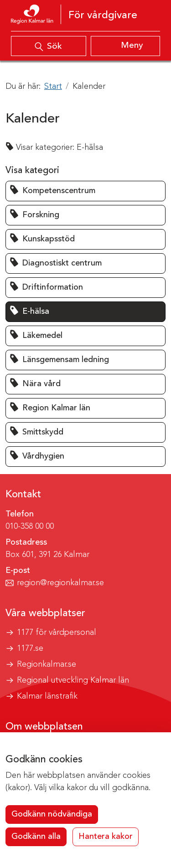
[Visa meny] (126, 46)
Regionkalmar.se (47, 664)
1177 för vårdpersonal (57, 633)
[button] (85, 191)
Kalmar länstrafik (47, 696)
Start (53, 87)
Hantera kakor (106, 837)
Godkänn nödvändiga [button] (52, 814)
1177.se (30, 648)
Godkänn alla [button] (36, 837)
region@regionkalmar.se (60, 583)
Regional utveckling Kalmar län (73, 680)
